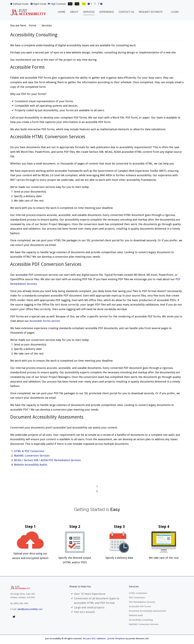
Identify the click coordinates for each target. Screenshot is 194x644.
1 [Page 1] (97, 486)
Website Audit (136, 615)
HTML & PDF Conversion (29, 451)
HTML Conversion (138, 593)
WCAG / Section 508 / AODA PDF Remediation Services (47, 460)
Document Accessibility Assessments (47, 417)
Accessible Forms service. (45, 321)
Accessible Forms (27, 67)
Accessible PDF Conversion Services (46, 264)
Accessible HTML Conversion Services (48, 137)
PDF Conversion (137, 598)
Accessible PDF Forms (140, 606)
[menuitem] (62, 12)
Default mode (19, 4)
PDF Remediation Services (142, 602)
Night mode (38, 4)
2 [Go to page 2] (97, 491)
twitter (14, 617)
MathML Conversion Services (32, 456)
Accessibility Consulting (34, 35)
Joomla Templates (116, 639)
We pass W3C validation (94, 639)
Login (175, 12)
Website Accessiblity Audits (31, 465)
